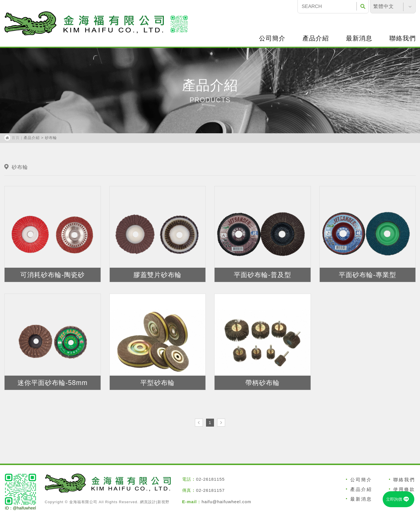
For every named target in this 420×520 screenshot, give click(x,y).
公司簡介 (272, 38)
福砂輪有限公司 (84, 23)
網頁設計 (148, 502)
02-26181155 (210, 479)
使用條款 (404, 489)
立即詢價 (400, 499)
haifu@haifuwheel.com (226, 502)
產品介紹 (316, 38)
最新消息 (359, 38)
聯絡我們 (404, 480)
